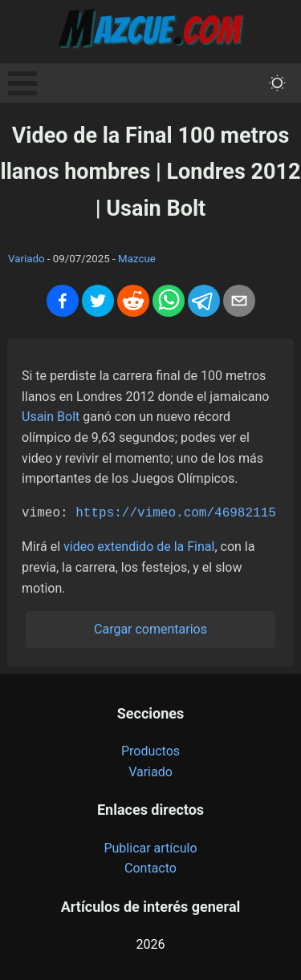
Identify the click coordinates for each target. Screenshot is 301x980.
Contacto (150, 867)
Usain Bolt (51, 417)
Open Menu (22, 83)
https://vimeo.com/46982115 (176, 512)
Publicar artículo (150, 846)
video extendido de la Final (139, 545)
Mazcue (137, 259)
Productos (150, 749)
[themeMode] (277, 83)
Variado (26, 259)
